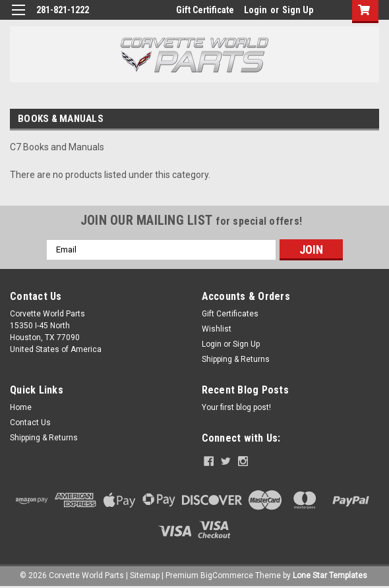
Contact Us (30, 423)
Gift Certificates (230, 314)
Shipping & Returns (236, 359)
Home (21, 407)
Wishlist (217, 329)
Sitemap (145, 575)
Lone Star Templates (330, 575)
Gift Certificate (205, 10)
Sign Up (298, 10)
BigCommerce (227, 575)
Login (255, 10)
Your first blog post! (236, 407)
